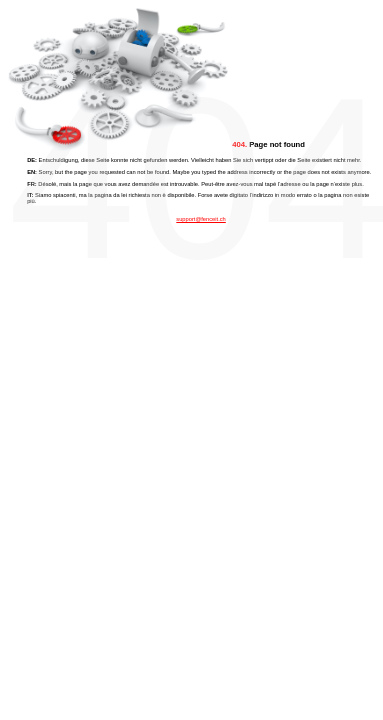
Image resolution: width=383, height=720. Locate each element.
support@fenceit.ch (201, 219)
